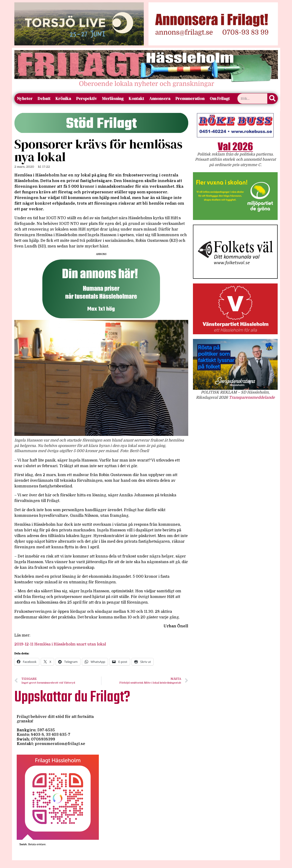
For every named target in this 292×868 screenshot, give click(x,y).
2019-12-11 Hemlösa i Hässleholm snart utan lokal (60, 644)
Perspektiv (87, 98)
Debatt (44, 98)
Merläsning (113, 98)
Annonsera (160, 98)
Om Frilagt (220, 98)
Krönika (63, 98)
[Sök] (272, 99)
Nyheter (25, 98)
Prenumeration (190, 98)
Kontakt (136, 98)
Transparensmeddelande (252, 398)
